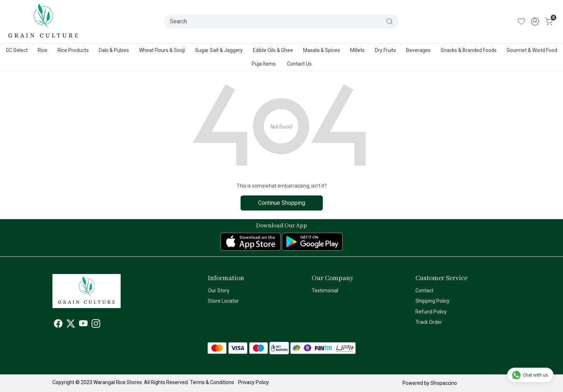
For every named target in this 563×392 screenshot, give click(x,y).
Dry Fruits (385, 50)
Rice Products (73, 50)
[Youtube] (83, 325)
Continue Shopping (282, 203)
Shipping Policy (432, 301)
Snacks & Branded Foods (469, 50)
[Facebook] (58, 325)
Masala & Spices (322, 50)
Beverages (418, 50)
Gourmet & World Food (532, 50)
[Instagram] (96, 325)
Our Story (219, 291)
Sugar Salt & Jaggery (219, 50)
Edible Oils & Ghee (273, 50)
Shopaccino (444, 383)
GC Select (17, 50)
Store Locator (223, 301)
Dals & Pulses (114, 50)
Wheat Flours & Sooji (162, 50)
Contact (424, 291)
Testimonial (325, 291)
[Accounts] (535, 22)
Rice (43, 50)
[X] (71, 325)
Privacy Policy (253, 382)
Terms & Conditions (212, 382)
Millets (357, 50)
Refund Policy (431, 312)
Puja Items (264, 64)
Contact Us (299, 64)
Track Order (429, 322)
